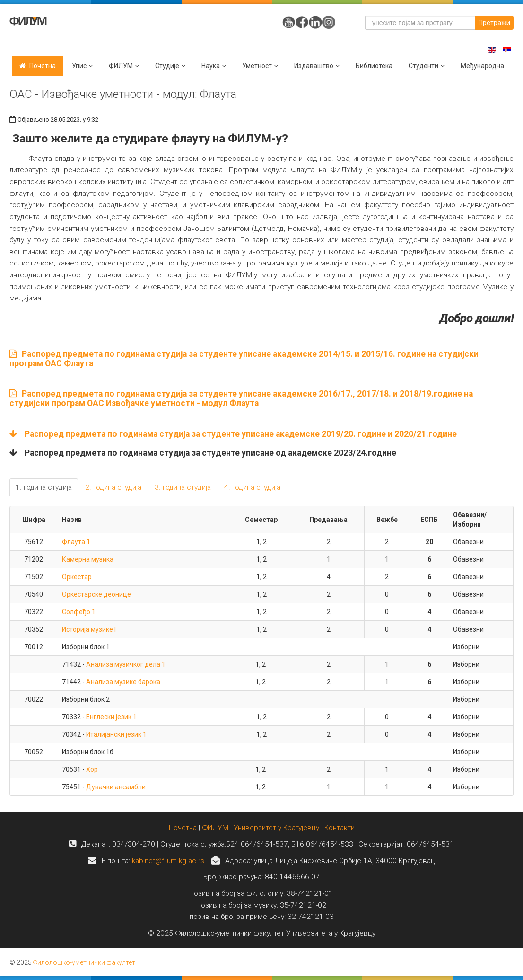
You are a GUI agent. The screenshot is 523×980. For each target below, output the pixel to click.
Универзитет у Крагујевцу (276, 828)
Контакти (340, 828)
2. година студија (113, 487)
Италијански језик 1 (116, 734)
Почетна (43, 66)
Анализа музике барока (123, 682)
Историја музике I (89, 629)
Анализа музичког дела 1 (126, 664)
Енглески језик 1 (111, 717)
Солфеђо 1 (79, 612)
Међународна (482, 66)
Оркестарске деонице (96, 594)
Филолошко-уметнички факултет (84, 962)
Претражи (494, 23)
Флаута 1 (76, 542)
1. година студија (44, 487)
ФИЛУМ (215, 828)
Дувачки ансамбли (116, 787)
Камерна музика (88, 559)
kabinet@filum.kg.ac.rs (168, 861)
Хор (92, 769)
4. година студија (252, 487)
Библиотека (374, 66)
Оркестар (77, 577)
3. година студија (183, 487)
